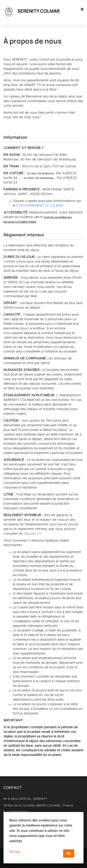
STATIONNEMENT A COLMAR (40, 206)
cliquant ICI (32, 534)
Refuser (15, 852)
